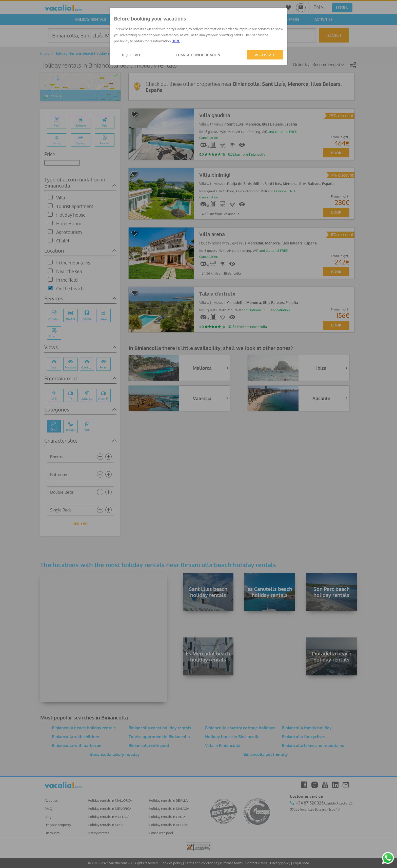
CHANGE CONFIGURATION (198, 55)
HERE (176, 41)
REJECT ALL (131, 55)
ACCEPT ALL (265, 55)
